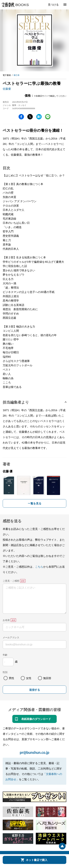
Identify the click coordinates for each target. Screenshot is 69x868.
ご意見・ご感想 (11, 581)
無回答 (47, 678)
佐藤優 (7, 89)
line (48, 117)
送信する (35, 690)
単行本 (17, 75)
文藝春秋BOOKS (15, 5)
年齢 (5, 655)
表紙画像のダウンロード (36, 719)
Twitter (30, 117)
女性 (29, 678)
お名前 (6, 620)
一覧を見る (35, 503)
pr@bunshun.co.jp (34, 752)
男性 (11, 678)
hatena (39, 117)
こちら (39, 567)
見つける (53, 4)
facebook (21, 117)
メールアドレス (11, 637)
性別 (5, 672)
